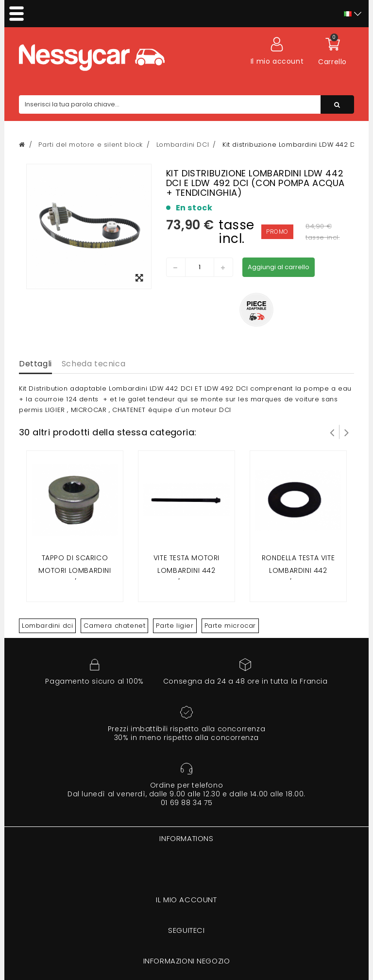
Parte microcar (230, 626)
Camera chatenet (114, 626)
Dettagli (35, 364)
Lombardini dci (47, 626)
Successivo (347, 432)
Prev (332, 432)
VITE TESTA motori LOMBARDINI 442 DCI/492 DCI (186, 570)
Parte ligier (175, 626)
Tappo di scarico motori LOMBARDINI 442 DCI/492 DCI (75, 570)
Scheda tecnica (93, 364)
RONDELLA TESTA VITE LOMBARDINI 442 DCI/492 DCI (298, 570)
